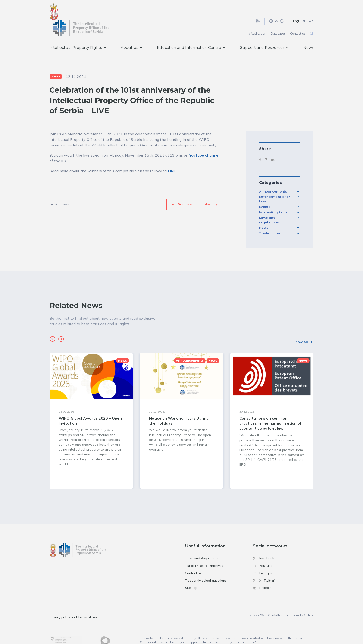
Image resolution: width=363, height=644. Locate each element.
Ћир (310, 7)
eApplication (258, 19)
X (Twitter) (264, 566)
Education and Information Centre (191, 33)
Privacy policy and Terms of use (73, 603)
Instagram (264, 559)
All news (62, 190)
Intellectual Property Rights (78, 33)
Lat (303, 7)
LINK (172, 157)
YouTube (263, 552)
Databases (278, 19)
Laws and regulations (269, 206)
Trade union (269, 219)
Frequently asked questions (206, 566)
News (308, 33)
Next (208, 190)
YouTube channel (205, 141)
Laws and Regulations (202, 544)
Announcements (273, 177)
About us (132, 33)
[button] (53, 325)
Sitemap (191, 574)
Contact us (298, 19)
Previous (185, 190)
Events (265, 193)
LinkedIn (262, 574)
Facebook (263, 544)
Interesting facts (273, 198)
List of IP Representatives (204, 552)
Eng (296, 7)
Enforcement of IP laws (274, 185)
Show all (301, 328)
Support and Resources (264, 33)
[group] (91, 406)
